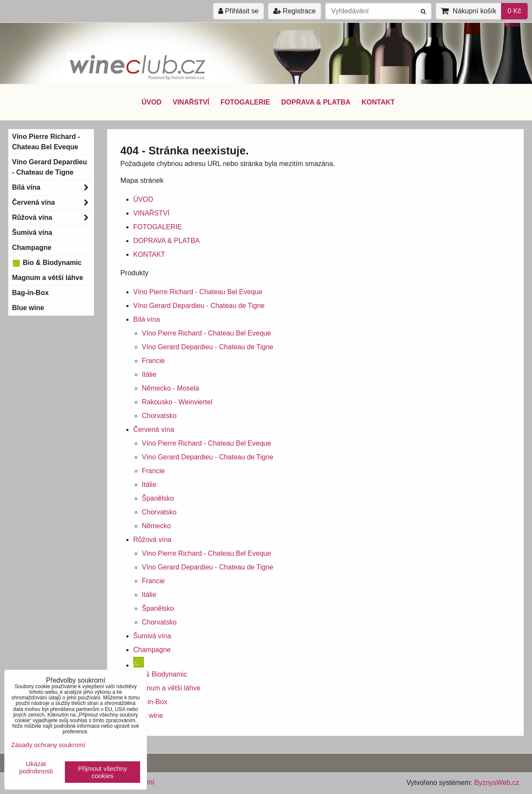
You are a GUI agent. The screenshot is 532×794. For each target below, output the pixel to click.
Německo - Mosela (170, 388)
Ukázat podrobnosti (36, 768)
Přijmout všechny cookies (103, 772)
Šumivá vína (152, 636)
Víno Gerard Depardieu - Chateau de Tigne (199, 306)
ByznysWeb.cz (497, 783)
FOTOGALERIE (245, 102)
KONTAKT (378, 102)
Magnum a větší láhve (167, 688)
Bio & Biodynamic (47, 263)
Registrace (295, 11)
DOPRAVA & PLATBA (316, 102)
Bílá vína (147, 319)
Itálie (149, 374)
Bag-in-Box (150, 702)
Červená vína (154, 429)
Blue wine (148, 716)
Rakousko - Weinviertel (177, 402)
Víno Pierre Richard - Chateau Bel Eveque (198, 292)
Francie (153, 361)
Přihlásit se (238, 11)
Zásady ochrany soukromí (48, 745)
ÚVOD (151, 102)
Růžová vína (152, 540)
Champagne (152, 650)
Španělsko (158, 498)
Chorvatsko (159, 416)
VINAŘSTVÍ (191, 102)
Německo (156, 526)
